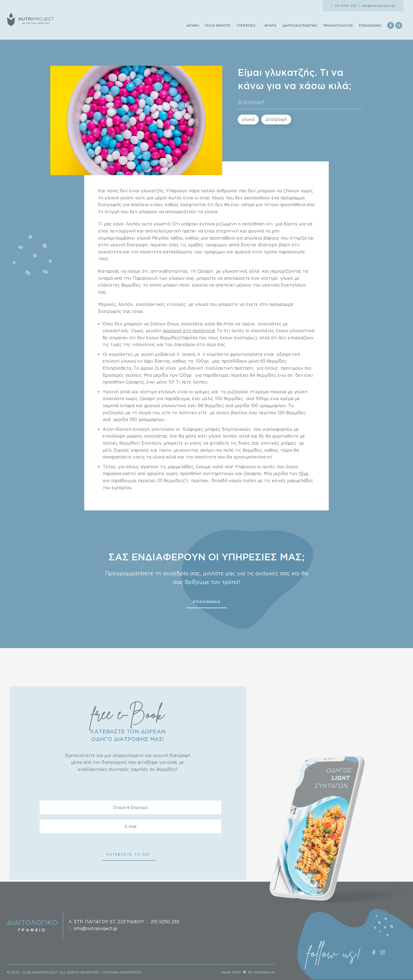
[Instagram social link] (399, 26)
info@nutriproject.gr (376, 6)
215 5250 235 (344, 6)
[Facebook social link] (391, 26)
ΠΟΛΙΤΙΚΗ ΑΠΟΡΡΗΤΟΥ (122, 972)
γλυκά (248, 119)
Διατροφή (251, 102)
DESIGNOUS (265, 972)
